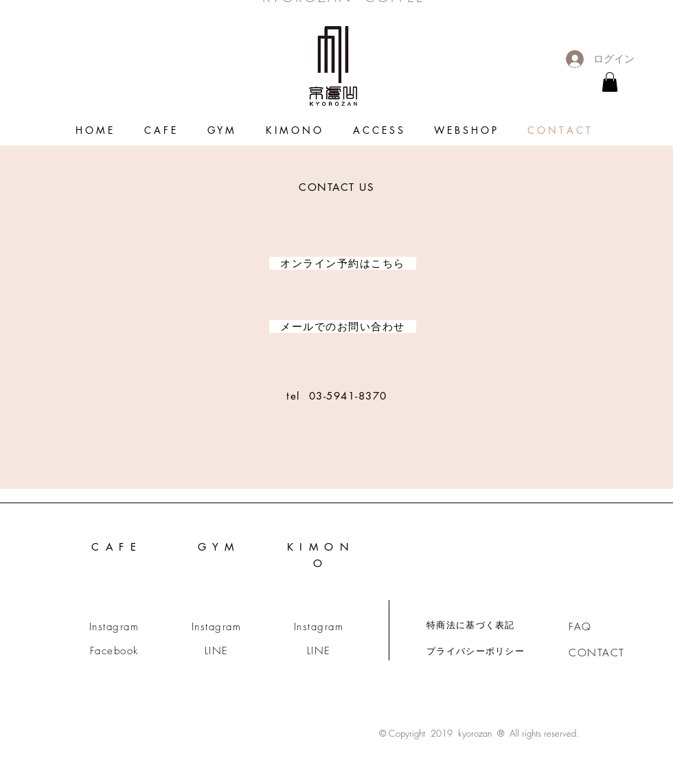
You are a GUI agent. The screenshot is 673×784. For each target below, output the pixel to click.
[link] (610, 82)
